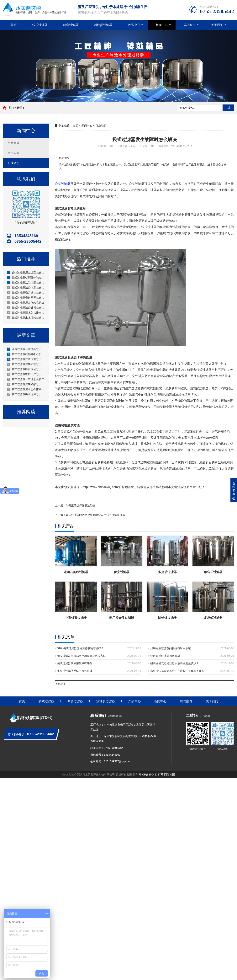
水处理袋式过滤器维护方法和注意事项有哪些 (177, 671)
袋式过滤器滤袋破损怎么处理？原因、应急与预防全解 (26, 308)
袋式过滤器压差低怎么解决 (26, 303)
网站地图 (170, 775)
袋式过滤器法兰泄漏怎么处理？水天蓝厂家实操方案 (26, 283)
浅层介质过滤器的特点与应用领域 (171, 648)
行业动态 (13, 163)
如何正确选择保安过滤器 (81, 505)
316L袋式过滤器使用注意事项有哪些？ (80, 648)
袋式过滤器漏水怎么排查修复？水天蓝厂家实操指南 (26, 313)
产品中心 (134, 25)
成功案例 (189, 25)
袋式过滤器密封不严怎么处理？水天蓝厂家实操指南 (26, 298)
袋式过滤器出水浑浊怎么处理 (26, 318)
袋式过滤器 (40, 25)
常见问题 (13, 153)
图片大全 (13, 143)
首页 (14, 25)
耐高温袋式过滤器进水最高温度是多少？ (175, 663)
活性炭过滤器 (103, 25)
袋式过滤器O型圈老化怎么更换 (26, 278)
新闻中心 (162, 25)
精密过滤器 (71, 25)
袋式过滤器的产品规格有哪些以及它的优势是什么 (95, 515)
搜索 (228, 108)
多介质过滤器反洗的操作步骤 (75, 671)
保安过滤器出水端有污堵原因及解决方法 (82, 656)
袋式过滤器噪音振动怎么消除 (26, 293)
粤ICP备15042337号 (151, 775)
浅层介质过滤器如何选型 (165, 656)
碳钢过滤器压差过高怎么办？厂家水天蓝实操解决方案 (26, 273)
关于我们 (217, 25)
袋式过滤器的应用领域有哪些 (75, 663)
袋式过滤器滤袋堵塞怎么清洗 (26, 288)
